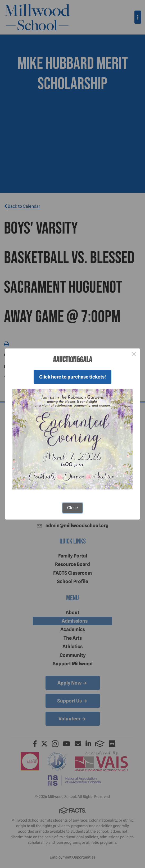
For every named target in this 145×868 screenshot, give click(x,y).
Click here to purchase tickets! (72, 377)
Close (73, 508)
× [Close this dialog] (134, 355)
